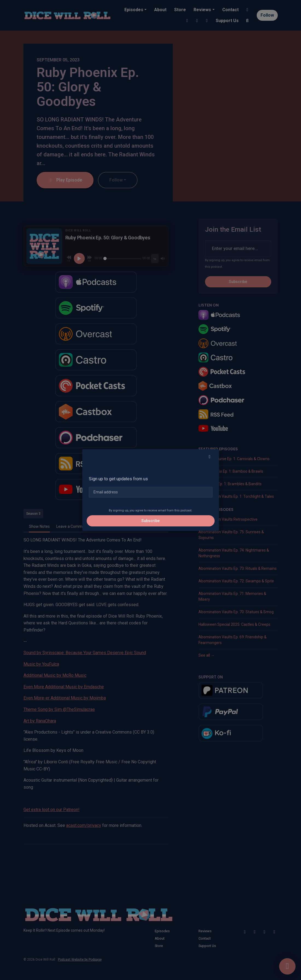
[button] (210, 457)
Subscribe (150, 521)
